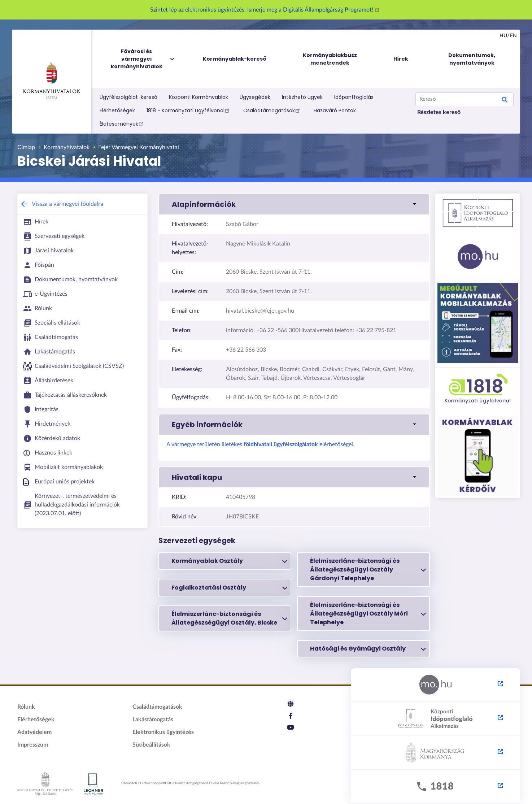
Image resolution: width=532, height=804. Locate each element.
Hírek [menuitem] (401, 59)
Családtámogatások (273, 110)
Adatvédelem (34, 732)
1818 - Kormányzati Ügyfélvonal (189, 110)
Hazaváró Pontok (335, 110)
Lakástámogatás (153, 720)
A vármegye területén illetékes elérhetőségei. (260, 444)
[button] (294, 204)
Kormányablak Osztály (229, 561)
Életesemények (123, 123)
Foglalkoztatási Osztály (229, 588)
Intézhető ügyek (302, 97)
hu (503, 36)
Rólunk (26, 707)
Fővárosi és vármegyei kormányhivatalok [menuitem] (143, 59)
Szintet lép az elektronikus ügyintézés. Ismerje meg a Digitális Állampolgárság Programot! (266, 10)
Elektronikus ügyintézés (163, 732)
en (513, 36)
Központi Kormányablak (199, 97)
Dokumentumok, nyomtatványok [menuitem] (472, 59)
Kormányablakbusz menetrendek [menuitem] (330, 59)
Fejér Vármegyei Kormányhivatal (139, 147)
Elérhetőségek (117, 110)
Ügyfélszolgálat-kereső (128, 97)
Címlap (26, 147)
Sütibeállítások (151, 745)
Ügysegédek (255, 97)
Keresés (505, 101)
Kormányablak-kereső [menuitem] (235, 59)
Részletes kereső (439, 112)
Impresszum (33, 745)
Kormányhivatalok (51, 78)
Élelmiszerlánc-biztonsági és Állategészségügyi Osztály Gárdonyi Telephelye (368, 570)
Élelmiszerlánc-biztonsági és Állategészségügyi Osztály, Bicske (229, 618)
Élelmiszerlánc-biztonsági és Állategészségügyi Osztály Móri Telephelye (368, 614)
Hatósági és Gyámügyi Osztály (368, 649)
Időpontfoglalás (354, 97)
